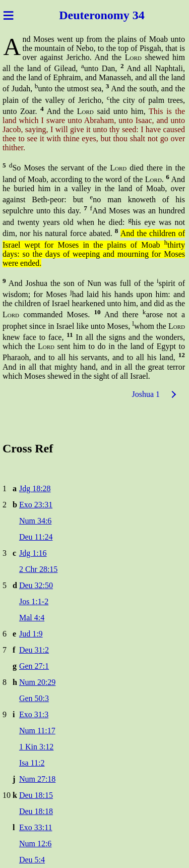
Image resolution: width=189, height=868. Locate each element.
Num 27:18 (37, 779)
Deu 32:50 (36, 585)
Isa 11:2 (32, 763)
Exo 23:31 (36, 505)
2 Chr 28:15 (38, 569)
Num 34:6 (35, 521)
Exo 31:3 (34, 714)
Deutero (80, 15)
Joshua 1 (146, 394)
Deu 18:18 (36, 811)
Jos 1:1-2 (34, 601)
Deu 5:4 (32, 860)
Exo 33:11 (36, 827)
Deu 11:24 (36, 537)
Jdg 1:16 (33, 553)
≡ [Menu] (8, 15)
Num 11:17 (37, 731)
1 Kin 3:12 (36, 747)
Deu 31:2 (34, 650)
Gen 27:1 (34, 666)
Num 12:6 (35, 844)
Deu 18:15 (36, 795)
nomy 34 (122, 15)
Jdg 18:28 (35, 488)
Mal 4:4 (32, 618)
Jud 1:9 (31, 634)
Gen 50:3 (34, 698)
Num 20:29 (37, 682)
